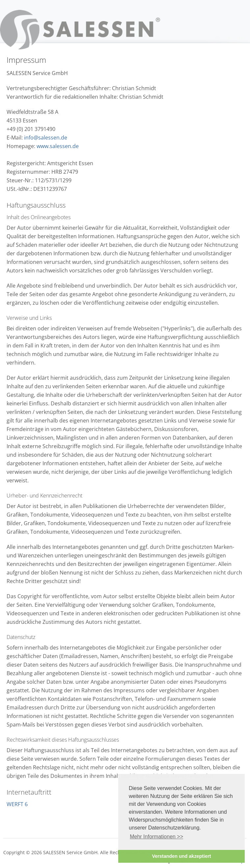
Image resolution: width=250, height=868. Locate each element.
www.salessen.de (58, 146)
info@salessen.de (46, 138)
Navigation (239, 21)
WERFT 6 (17, 804)
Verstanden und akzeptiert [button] (181, 856)
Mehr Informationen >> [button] (156, 837)
